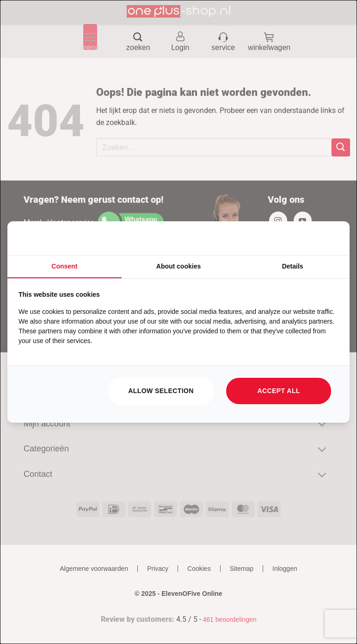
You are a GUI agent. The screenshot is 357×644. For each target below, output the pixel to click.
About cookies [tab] (178, 266)
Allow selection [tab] (161, 391)
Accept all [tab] (279, 391)
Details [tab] (293, 266)
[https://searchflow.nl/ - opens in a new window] (327, 238)
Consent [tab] (64, 266)
